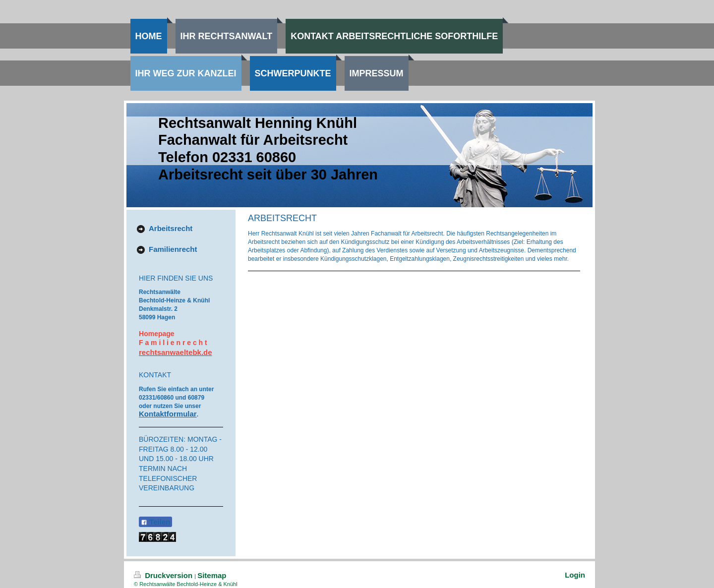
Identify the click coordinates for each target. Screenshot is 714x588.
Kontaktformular (168, 414)
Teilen (155, 522)
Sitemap (212, 575)
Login (575, 575)
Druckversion (164, 575)
